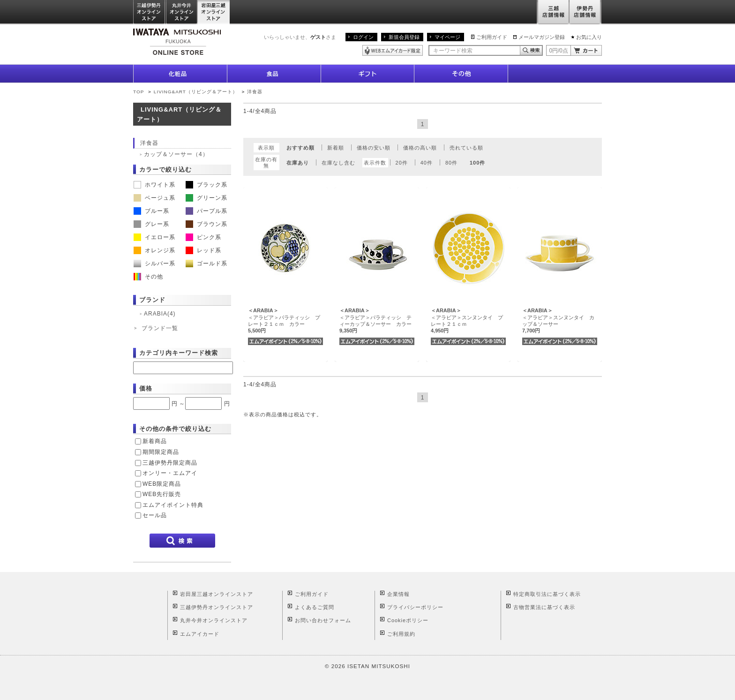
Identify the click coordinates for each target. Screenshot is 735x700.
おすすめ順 (300, 148)
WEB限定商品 (162, 484)
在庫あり (298, 163)
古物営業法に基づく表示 (544, 607)
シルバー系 (154, 263)
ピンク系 (203, 237)
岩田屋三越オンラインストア (214, 12)
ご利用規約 (401, 634)
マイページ (447, 37)
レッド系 (203, 250)
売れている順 (466, 148)
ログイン (363, 37)
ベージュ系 (154, 198)
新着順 (336, 148)
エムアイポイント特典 (173, 505)
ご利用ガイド (492, 37)
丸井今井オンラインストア (182, 12)
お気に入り (589, 37)
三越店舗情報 (553, 12)
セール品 (155, 515)
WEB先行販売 (162, 494)
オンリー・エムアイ (170, 473)
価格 (146, 388)
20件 (402, 163)
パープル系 (206, 211)
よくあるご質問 (315, 607)
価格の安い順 (374, 148)
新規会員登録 (404, 37)
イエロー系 (154, 237)
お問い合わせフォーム (323, 620)
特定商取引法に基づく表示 (547, 594)
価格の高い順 (420, 148)
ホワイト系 (154, 185)
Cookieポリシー (408, 620)
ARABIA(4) (160, 314)
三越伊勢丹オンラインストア (150, 12)
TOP (139, 92)
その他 (148, 277)
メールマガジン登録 (542, 37)
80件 (451, 163)
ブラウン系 (206, 224)
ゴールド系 (206, 263)
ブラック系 (206, 185)
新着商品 (155, 441)
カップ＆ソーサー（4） (176, 154)
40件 (427, 163)
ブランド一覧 (160, 328)
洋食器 (255, 92)
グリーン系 (206, 198)
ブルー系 (151, 211)
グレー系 (151, 224)
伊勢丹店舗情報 (585, 12)
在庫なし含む (338, 163)
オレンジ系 (154, 250)
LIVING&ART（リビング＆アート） (196, 92)
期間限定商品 (161, 452)
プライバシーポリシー (415, 607)
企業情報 (398, 594)
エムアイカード (200, 634)
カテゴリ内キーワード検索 (179, 353)
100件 (477, 163)
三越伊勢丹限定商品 (170, 463)
